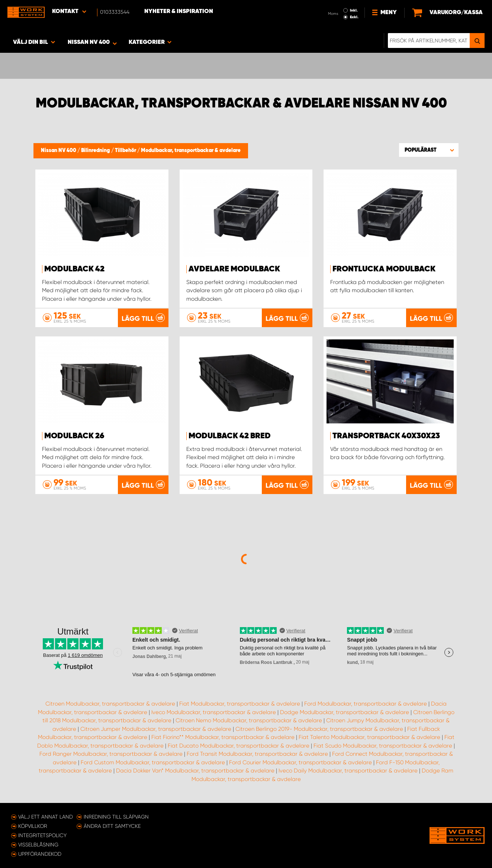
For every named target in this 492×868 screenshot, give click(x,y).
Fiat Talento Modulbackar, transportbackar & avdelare (369, 737)
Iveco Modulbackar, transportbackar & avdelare (214, 712)
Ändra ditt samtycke (112, 826)
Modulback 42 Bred (230, 436)
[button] (429, 150)
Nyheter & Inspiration (179, 12)
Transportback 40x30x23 (386, 436)
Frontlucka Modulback (384, 269)
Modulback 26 (74, 436)
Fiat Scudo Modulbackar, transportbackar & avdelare (383, 746)
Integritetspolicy (42, 835)
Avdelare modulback (234, 269)
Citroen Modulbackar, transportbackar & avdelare (110, 704)
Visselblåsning (38, 845)
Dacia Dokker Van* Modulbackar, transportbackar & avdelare (195, 771)
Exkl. (354, 17)
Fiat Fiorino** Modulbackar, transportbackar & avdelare (223, 737)
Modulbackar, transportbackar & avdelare (191, 151)
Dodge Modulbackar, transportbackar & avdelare (345, 712)
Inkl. (354, 10)
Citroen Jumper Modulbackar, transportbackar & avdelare (156, 729)
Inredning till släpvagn (116, 817)
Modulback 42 (74, 269)
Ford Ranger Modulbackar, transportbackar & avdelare (111, 754)
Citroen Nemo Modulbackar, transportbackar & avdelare (249, 720)
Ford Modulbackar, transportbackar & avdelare (366, 704)
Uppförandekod (40, 854)
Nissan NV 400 (59, 151)
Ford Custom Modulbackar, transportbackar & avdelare (153, 762)
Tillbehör (126, 151)
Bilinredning (96, 151)
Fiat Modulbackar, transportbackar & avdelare (240, 704)
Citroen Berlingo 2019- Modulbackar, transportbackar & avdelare (319, 729)
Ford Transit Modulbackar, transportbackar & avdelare (257, 754)
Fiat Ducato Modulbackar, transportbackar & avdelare (239, 746)
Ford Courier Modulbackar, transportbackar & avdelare (300, 762)
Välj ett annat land (46, 817)
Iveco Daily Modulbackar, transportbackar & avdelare (348, 771)
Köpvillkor (33, 826)
